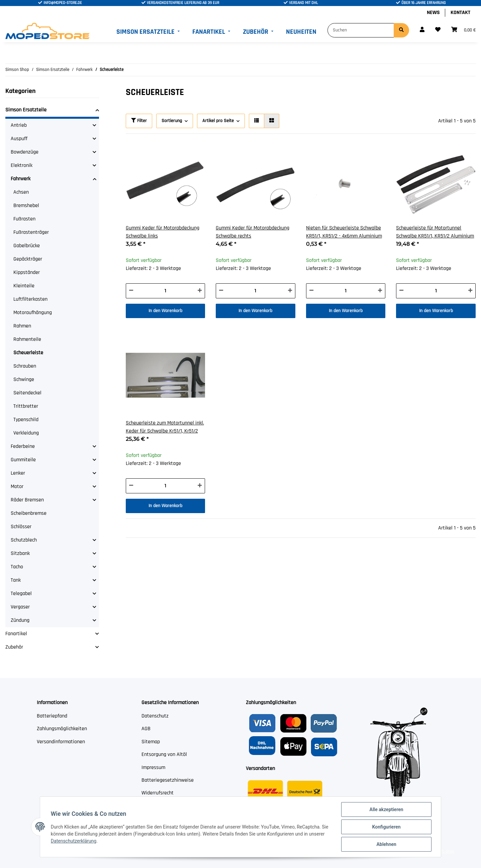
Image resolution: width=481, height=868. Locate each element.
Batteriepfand (52, 716)
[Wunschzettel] (438, 30)
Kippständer (27, 272)
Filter (139, 121)
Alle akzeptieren (386, 809)
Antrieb (19, 125)
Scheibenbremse (29, 513)
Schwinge (24, 379)
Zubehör (14, 647)
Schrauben (25, 366)
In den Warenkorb (165, 311)
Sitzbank (20, 553)
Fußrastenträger (31, 232)
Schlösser (21, 527)
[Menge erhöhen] (200, 291)
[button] (422, 30)
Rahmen (22, 326)
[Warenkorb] (463, 30)
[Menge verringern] (131, 291)
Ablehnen (386, 844)
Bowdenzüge (25, 152)
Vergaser (20, 607)
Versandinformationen (61, 742)
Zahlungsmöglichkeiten (62, 729)
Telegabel (21, 594)
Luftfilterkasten (30, 299)
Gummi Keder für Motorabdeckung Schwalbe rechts (253, 232)
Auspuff (19, 139)
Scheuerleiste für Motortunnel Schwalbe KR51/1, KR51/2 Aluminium (435, 232)
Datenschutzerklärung (74, 841)
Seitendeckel (27, 393)
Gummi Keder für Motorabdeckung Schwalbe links (163, 232)
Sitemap (151, 742)
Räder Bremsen (27, 500)
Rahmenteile (27, 339)
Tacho (17, 567)
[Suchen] (361, 30)
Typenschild (26, 420)
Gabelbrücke (27, 246)
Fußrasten (24, 219)
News (433, 13)
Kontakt (460, 13)
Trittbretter (26, 406)
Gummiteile (23, 460)
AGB (146, 729)
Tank (16, 580)
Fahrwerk (21, 179)
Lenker (18, 473)
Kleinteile (24, 286)
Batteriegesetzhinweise (168, 780)
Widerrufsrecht (158, 793)
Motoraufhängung (33, 313)
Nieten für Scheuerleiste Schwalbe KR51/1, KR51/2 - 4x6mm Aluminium (344, 232)
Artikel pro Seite (218, 121)
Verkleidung (26, 433)
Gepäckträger (28, 259)
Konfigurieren (386, 827)
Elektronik (22, 165)
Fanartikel (16, 634)
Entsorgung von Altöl (164, 754)
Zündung (20, 620)
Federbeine (23, 446)
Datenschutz (155, 716)
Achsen (21, 192)
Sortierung (172, 121)
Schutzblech (24, 540)
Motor (17, 487)
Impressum (153, 767)
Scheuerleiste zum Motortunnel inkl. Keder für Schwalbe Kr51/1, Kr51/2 (165, 427)
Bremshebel (26, 206)
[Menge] (166, 291)
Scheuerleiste (28, 353)
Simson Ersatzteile (26, 110)
